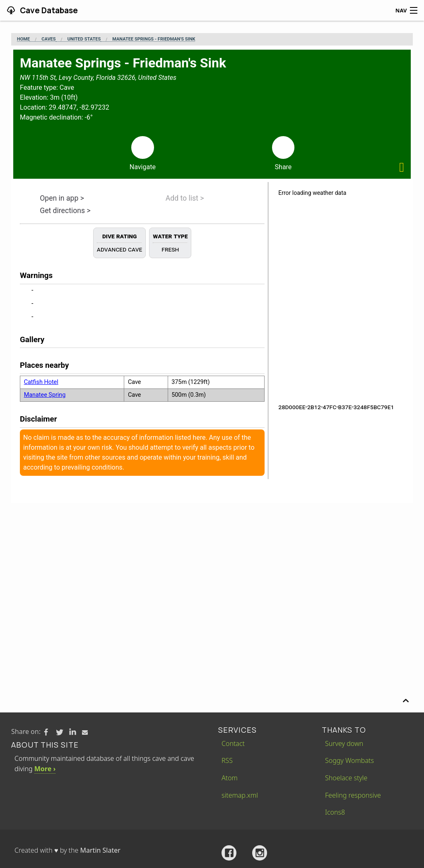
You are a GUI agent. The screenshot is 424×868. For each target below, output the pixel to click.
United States (84, 39)
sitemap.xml (240, 795)
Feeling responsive (353, 795)
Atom (230, 778)
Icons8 (335, 812)
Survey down (344, 743)
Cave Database (48, 10)
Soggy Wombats (349, 760)
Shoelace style (346, 778)
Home (23, 39)
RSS (227, 760)
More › (45, 769)
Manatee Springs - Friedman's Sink (154, 39)
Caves (48, 39)
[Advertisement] (212, 565)
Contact (233, 743)
